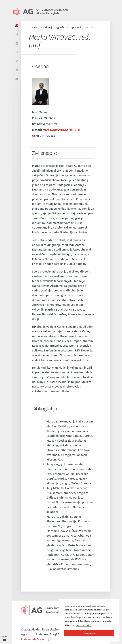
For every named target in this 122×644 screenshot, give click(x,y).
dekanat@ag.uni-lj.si (38, 639)
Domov (33, 27)
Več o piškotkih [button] (84, 625)
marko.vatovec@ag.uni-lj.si (61, 129)
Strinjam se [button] (89, 633)
